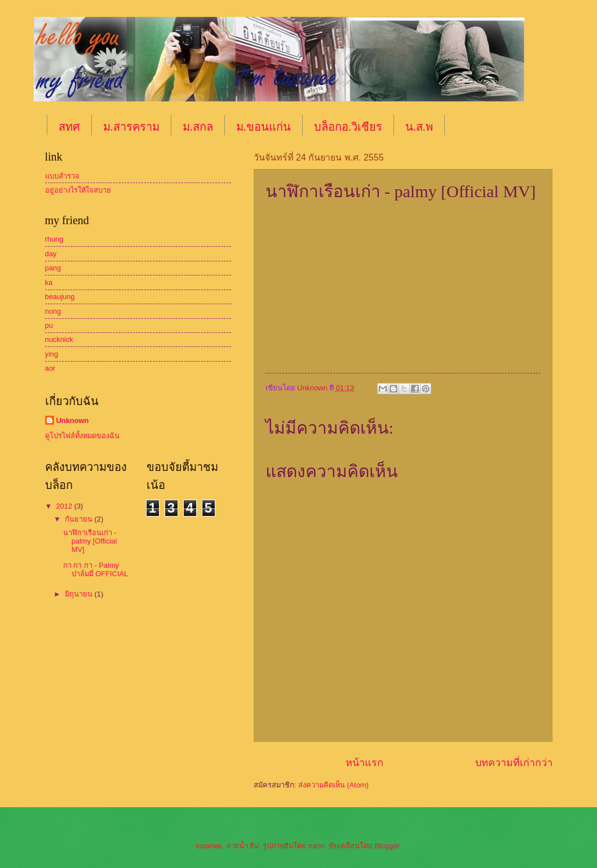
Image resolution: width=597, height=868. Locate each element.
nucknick (59, 339)
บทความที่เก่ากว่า (514, 763)
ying (52, 354)
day (51, 254)
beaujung (60, 297)
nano (317, 846)
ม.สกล (198, 127)
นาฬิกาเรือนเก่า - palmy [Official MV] (90, 541)
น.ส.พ (419, 127)
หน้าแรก (364, 763)
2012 (65, 506)
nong (53, 311)
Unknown (73, 420)
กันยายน (80, 519)
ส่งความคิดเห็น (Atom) (333, 785)
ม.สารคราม (131, 127)
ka (49, 282)
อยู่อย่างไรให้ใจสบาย (78, 190)
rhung (54, 239)
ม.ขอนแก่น (264, 127)
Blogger (387, 846)
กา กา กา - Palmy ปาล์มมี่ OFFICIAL (96, 569)
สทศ (69, 127)
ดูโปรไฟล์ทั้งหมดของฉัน (82, 436)
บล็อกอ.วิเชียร (348, 127)
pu (49, 325)
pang (53, 268)
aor (50, 368)
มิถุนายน (80, 594)
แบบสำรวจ (62, 176)
